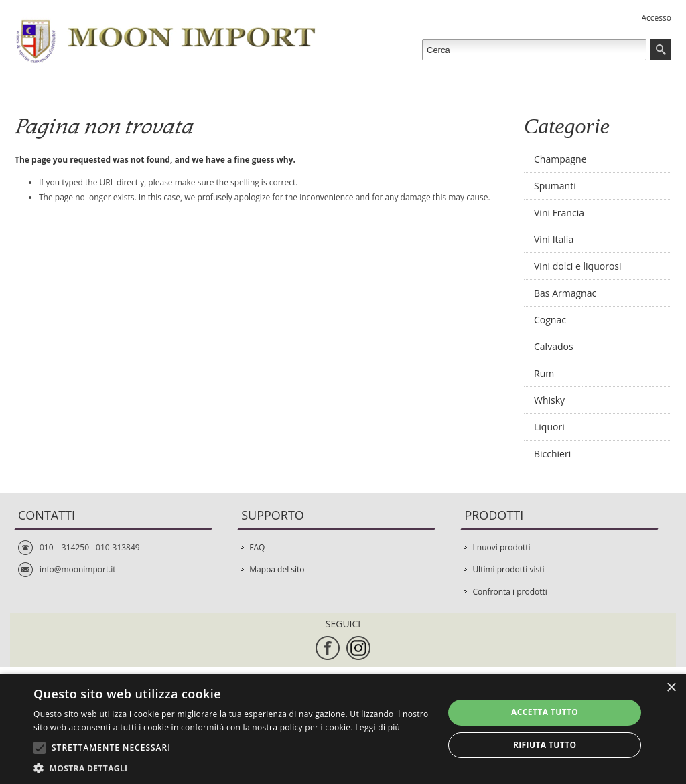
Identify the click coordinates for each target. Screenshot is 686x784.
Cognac (550, 320)
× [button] (671, 688)
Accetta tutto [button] (545, 712)
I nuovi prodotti (501, 547)
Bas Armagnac (565, 293)
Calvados (554, 346)
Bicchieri (552, 454)
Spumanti (555, 186)
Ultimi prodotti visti (508, 569)
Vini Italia (554, 239)
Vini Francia (559, 213)
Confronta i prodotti (509, 592)
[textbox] (534, 50)
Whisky (549, 400)
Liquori (549, 427)
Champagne (560, 159)
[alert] (343, 729)
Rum (544, 373)
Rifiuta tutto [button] (545, 745)
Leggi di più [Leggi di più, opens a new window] (378, 727)
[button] (232, 768)
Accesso (657, 18)
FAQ (257, 547)
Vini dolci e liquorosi (578, 266)
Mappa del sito (277, 569)
